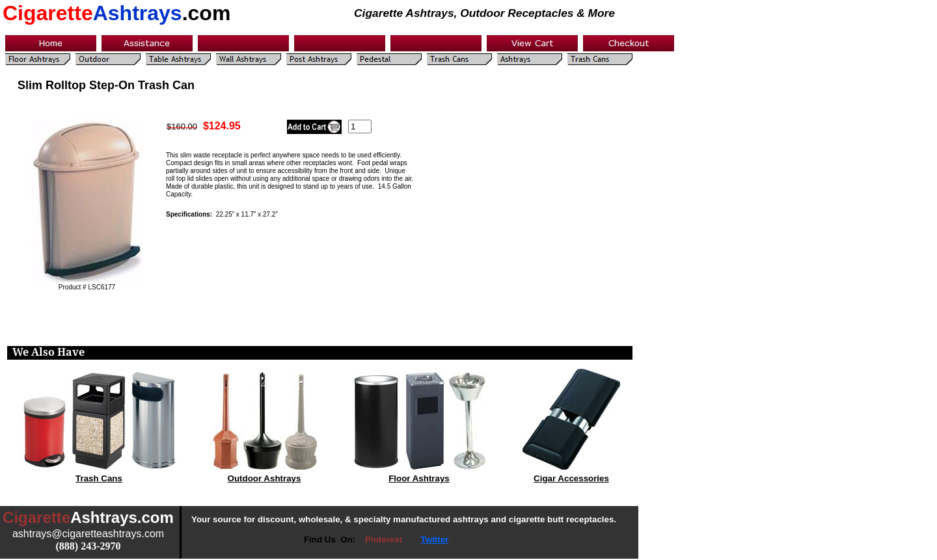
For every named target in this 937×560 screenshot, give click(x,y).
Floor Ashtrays (419, 478)
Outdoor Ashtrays (265, 478)
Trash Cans (99, 478)
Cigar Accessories (571, 478)
